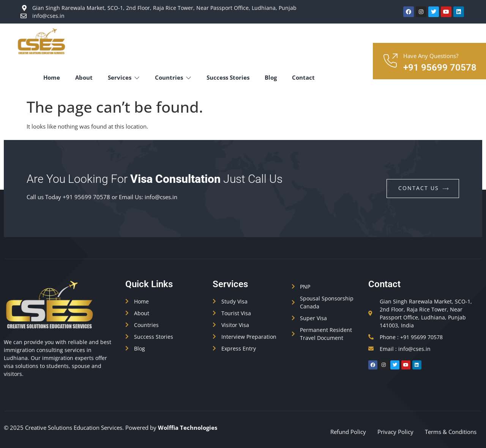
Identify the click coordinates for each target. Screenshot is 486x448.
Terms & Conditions (451, 432)
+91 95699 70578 (440, 68)
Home (52, 77)
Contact (303, 77)
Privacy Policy (395, 432)
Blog (271, 77)
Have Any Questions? (431, 56)
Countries (173, 77)
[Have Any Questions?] (390, 61)
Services (124, 77)
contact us (424, 188)
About (84, 77)
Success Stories (228, 77)
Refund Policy (348, 432)
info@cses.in (161, 197)
